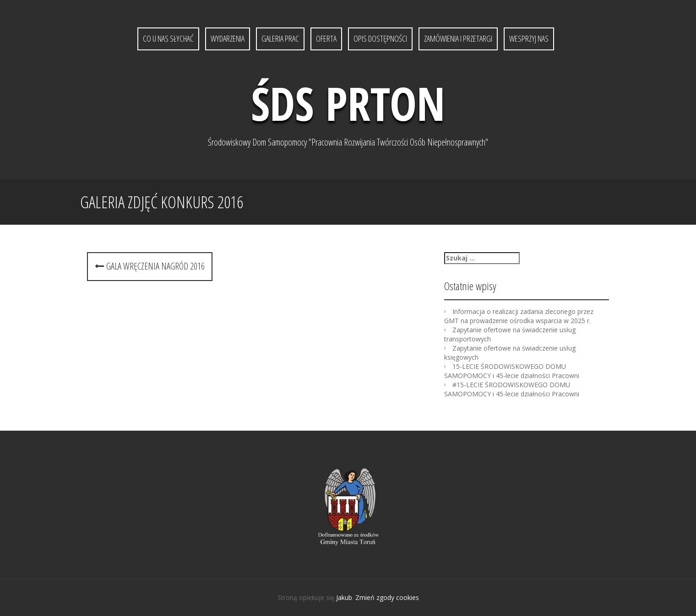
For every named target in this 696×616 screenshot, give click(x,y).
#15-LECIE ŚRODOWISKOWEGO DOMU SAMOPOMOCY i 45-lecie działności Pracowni (512, 389)
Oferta (326, 38)
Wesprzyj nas (529, 38)
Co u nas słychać (168, 38)
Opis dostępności (380, 38)
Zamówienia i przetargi (458, 38)
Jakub (344, 597)
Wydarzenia (228, 38)
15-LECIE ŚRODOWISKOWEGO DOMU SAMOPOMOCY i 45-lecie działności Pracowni (512, 371)
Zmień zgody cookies (387, 597)
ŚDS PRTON (348, 103)
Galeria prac (280, 38)
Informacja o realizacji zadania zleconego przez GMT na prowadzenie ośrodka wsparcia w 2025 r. (519, 316)
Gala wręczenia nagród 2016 (150, 266)
